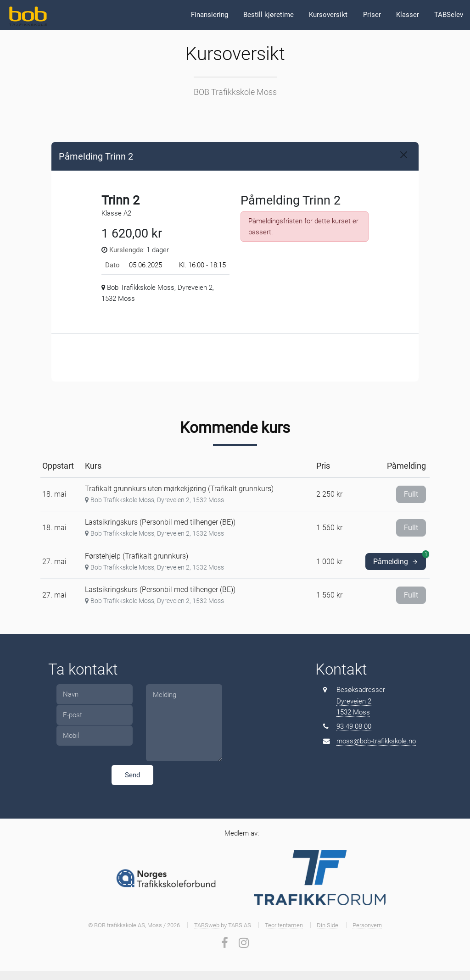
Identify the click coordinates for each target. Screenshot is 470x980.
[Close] (404, 155)
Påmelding (400, 559)
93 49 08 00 (354, 726)
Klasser (408, 15)
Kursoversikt (328, 15)
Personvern (367, 925)
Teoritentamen (284, 925)
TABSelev (449, 15)
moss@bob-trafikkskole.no (376, 741)
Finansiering (210, 15)
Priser (372, 15)
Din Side (327, 925)
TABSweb (207, 925)
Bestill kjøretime (269, 15)
